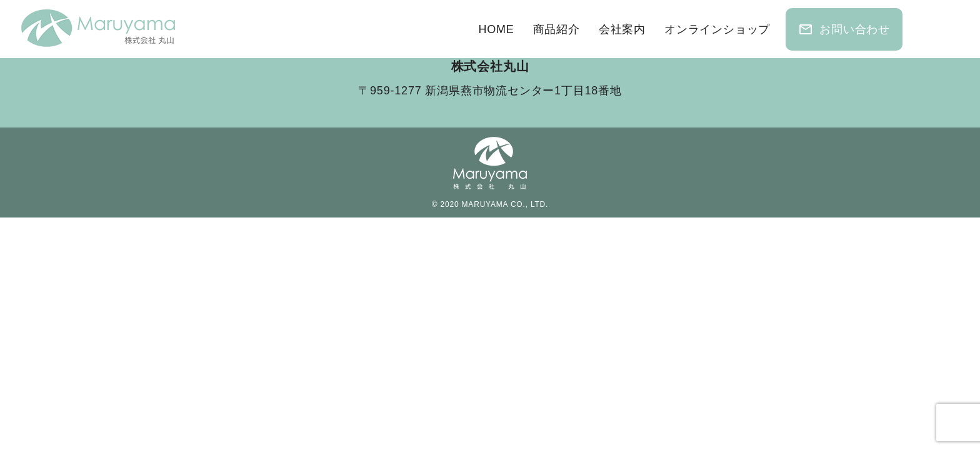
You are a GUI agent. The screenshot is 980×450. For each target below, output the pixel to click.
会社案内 (622, 29)
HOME (496, 29)
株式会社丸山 (490, 66)
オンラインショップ (717, 29)
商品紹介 (557, 29)
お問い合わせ (844, 29)
